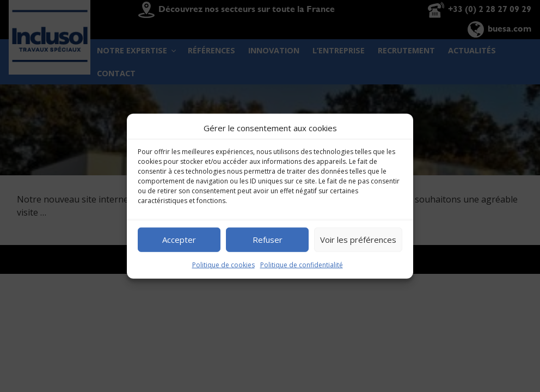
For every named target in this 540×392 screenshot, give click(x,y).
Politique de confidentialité (302, 264)
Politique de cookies (223, 264)
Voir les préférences (358, 240)
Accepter (179, 240)
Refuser (268, 240)
